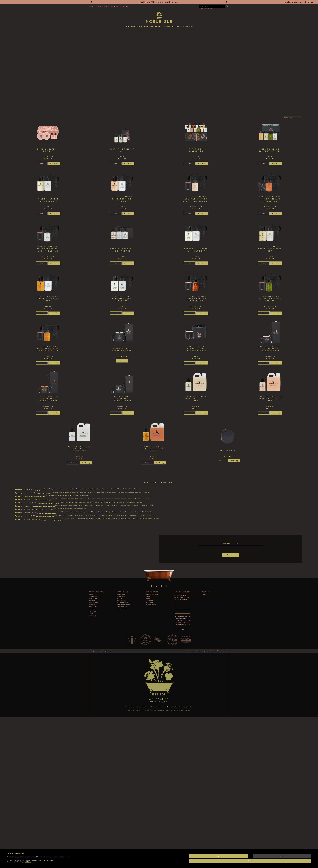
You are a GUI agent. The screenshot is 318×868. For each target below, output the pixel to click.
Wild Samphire (93, 614)
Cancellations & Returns (152, 595)
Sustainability (121, 596)
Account (117, 6)
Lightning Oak (93, 598)
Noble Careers (126, 6)
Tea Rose (92, 608)
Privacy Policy (149, 602)
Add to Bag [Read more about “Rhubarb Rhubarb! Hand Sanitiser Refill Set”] (86, 463)
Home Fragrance (163, 26)
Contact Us (148, 596)
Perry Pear (92, 600)
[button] (91, 2)
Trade (111, 6)
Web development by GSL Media (103, 651)
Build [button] (122, 361)
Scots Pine (92, 604)
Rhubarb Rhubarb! (94, 602)
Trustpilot (204, 595)
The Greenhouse (94, 610)
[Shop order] (293, 118)
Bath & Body (136, 26)
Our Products (121, 600)
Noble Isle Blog (121, 610)
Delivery (148, 598)
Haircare (176, 26)
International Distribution (124, 602)
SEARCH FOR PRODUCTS (206, 6)
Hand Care (149, 26)
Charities (120, 598)
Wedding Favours (122, 608)
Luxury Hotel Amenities (124, 604)
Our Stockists (149, 600)
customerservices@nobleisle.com (219, 651)
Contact (105, 6)
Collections (188, 26)
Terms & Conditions (151, 604)
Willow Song (93, 616)
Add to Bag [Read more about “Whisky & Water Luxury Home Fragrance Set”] (54, 413)
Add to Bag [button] (54, 163)
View (42, 163)
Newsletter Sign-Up (95, 6)
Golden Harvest (93, 596)
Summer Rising (93, 606)
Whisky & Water (93, 612)
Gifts (127, 26)
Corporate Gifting (122, 606)
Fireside (91, 595)
